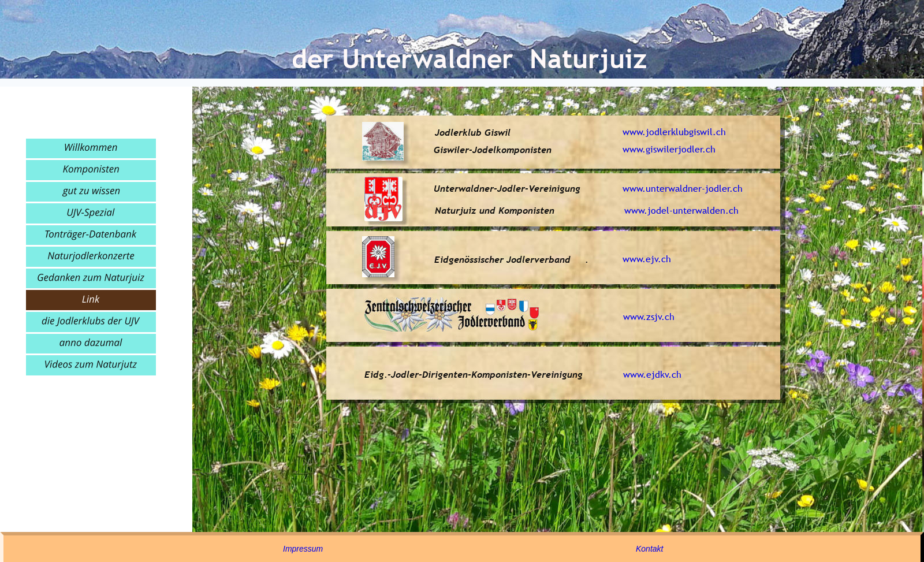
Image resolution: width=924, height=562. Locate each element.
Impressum (303, 549)
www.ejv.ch (647, 259)
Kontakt (649, 549)
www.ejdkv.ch (652, 374)
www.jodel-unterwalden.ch (681, 210)
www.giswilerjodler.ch (669, 149)
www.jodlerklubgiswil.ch (674, 132)
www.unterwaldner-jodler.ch (683, 188)
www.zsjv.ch (649, 317)
